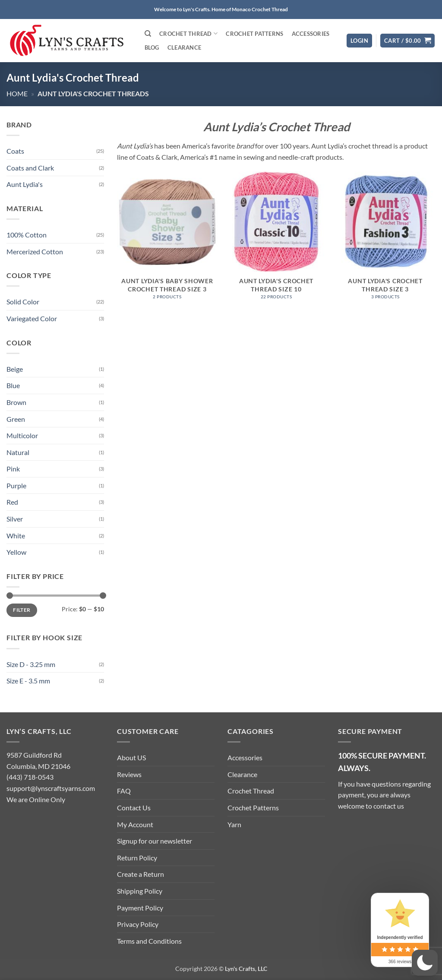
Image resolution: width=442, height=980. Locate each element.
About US (131, 757)
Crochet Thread (188, 33)
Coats (15, 151)
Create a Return (140, 874)
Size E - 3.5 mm (28, 681)
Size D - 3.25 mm (31, 664)
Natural (18, 452)
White (16, 536)
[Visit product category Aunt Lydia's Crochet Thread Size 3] (385, 240)
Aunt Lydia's (25, 185)
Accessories (311, 34)
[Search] (148, 34)
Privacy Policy (138, 924)
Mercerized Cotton (35, 251)
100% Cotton (27, 235)
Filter (22, 610)
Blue (13, 386)
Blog (152, 47)
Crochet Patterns (254, 34)
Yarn (234, 824)
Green (16, 419)
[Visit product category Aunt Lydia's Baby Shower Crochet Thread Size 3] (167, 240)
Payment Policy (140, 908)
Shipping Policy (140, 891)
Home (17, 93)
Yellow (16, 552)
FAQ (124, 791)
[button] (359, 41)
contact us (389, 806)
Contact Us (134, 808)
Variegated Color (32, 318)
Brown (16, 402)
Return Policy (137, 858)
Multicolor (22, 435)
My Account (135, 824)
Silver (15, 519)
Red (12, 502)
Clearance (184, 47)
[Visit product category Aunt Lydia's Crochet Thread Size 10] (276, 240)
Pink (13, 469)
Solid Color (23, 302)
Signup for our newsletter (155, 841)
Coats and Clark (30, 168)
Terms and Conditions (149, 941)
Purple (16, 485)
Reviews (129, 774)
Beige (15, 369)
